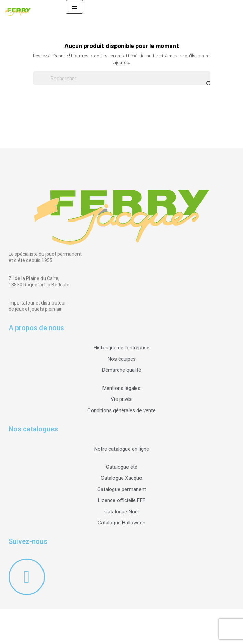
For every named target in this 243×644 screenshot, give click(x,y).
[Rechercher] (122, 78)
